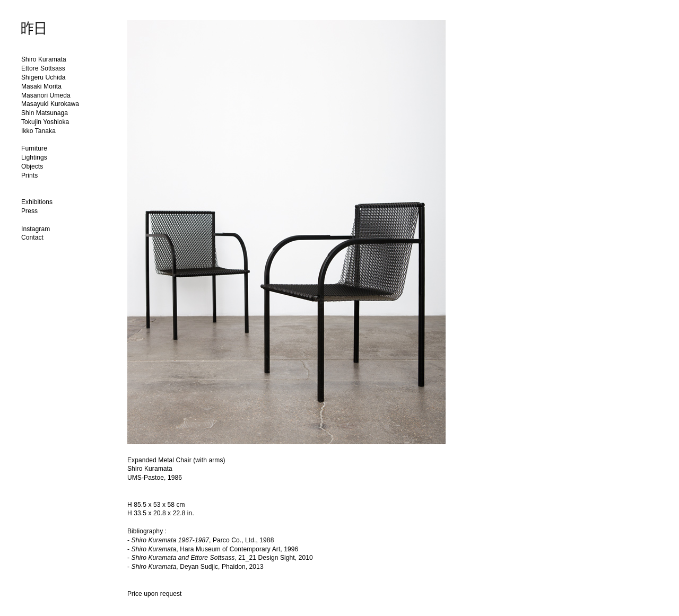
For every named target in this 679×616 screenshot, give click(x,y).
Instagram (36, 229)
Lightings (34, 157)
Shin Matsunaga (45, 113)
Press (29, 211)
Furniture (34, 148)
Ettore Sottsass (43, 68)
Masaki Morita (41, 86)
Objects (32, 166)
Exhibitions (37, 202)
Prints (29, 175)
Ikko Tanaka (38, 131)
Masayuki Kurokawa (50, 104)
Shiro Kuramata (44, 59)
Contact (32, 237)
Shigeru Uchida (43, 77)
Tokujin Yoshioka (45, 122)
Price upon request (155, 594)
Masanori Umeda (46, 95)
